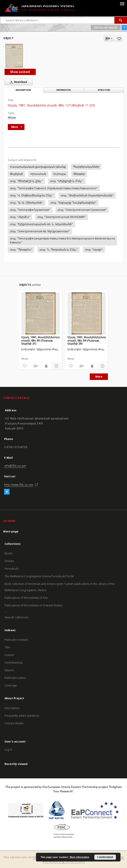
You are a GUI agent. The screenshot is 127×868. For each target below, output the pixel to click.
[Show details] (56, 366)
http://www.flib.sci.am (19, 485)
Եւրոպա (60, 174)
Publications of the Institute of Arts (26, 598)
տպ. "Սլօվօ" (94, 250)
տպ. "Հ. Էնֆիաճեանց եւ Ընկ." (32, 195)
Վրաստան (38, 174)
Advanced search (106, 27)
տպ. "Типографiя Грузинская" (30, 210)
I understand (105, 857)
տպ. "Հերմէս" (20, 217)
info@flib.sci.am (15, 466)
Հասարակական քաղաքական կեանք (38, 167)
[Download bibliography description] (35, 366)
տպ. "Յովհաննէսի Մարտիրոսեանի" (87, 195)
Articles (9, 561)
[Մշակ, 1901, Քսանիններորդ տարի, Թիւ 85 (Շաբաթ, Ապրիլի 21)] (41, 313)
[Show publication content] (46, 366)
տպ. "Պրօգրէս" (21, 250)
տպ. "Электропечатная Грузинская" (82, 210)
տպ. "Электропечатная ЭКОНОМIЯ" (61, 217)
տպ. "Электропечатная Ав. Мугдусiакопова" (40, 231)
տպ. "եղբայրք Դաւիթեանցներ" (73, 203)
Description (12, 708)
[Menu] (122, 3)
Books (9, 553)
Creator (9, 655)
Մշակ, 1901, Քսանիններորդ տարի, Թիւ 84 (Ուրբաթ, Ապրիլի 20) (87, 340)
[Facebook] (7, 492)
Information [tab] (63, 90)
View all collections (16, 617)
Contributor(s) (13, 663)
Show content (20, 72)
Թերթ (12, 118)
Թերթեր (79, 174)
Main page (11, 531)
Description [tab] (23, 90)
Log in (8, 750)
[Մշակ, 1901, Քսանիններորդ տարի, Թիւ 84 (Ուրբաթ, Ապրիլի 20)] (87, 313)
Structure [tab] (104, 90)
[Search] (121, 20)
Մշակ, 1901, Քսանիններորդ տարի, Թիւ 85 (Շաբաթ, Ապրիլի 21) (40, 340)
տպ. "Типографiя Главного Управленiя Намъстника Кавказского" (54, 188)
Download (17, 82)
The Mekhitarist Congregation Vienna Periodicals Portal (39, 576)
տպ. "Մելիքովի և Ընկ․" (67, 181)
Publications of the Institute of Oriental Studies (34, 605)
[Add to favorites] (119, 39)
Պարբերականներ (86, 167)
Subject (9, 670)
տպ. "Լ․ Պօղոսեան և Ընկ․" (59, 250)
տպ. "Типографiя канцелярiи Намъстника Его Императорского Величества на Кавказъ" (62, 240)
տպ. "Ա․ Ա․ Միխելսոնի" (27, 203)
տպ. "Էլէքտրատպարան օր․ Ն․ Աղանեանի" (42, 224)
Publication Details (16, 640)
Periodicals (12, 569)
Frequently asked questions (22, 716)
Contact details (14, 723)
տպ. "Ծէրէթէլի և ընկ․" (26, 181)
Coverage (11, 685)
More (99, 377)
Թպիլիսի (16, 174)
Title (7, 647)
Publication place (15, 678)
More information (80, 857)
